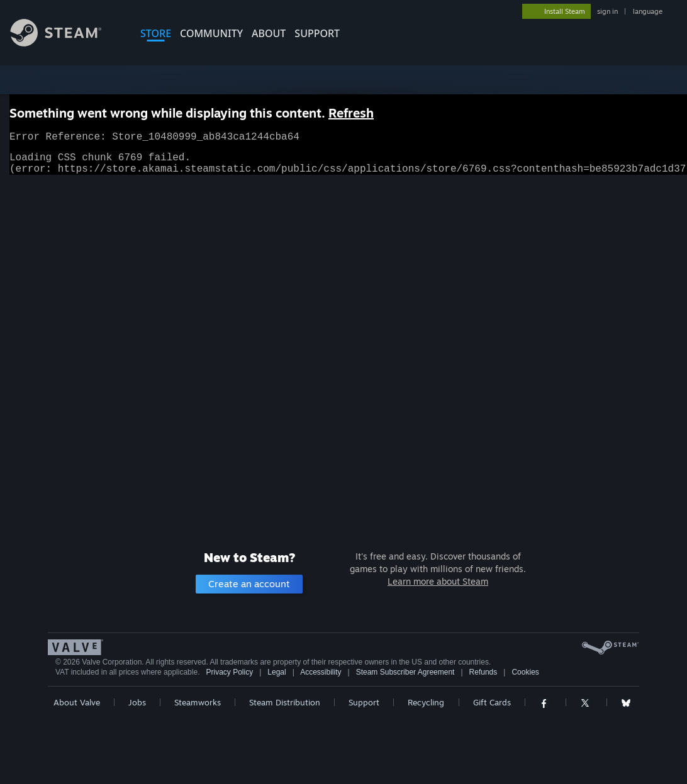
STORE (156, 33)
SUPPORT (317, 33)
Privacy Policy (229, 672)
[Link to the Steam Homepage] (65, 43)
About (269, 33)
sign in (607, 11)
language (648, 11)
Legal (276, 672)
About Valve (77, 702)
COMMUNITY (211, 33)
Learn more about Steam (438, 581)
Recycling (426, 702)
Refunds (483, 672)
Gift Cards (492, 702)
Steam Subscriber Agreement (405, 672)
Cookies (525, 672)
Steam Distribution (285, 702)
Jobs (137, 702)
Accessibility (321, 672)
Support (364, 702)
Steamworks (198, 702)
